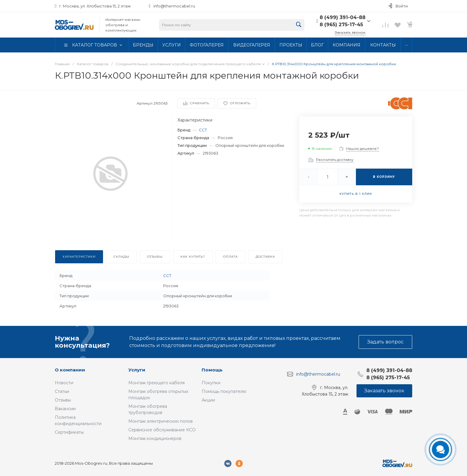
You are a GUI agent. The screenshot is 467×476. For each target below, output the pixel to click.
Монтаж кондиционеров (155, 438)
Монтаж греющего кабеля (157, 383)
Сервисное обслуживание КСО (162, 430)
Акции (208, 400)
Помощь (212, 370)
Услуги (137, 370)
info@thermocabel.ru (174, 6)
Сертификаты (69, 432)
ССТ (203, 130)
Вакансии (65, 409)
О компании (70, 370)
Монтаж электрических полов (161, 421)
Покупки (211, 383)
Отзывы (63, 400)
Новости (64, 383)
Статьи (62, 391)
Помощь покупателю (224, 391)
